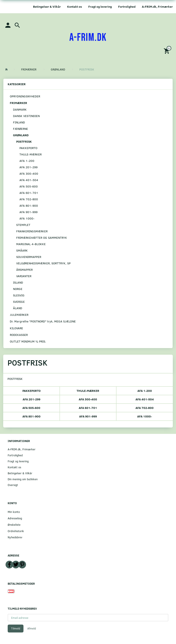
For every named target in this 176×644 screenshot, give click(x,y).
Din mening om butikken (23, 479)
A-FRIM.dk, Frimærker (157, 7)
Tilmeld (16, 628)
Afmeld (32, 628)
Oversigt (13, 485)
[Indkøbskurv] (167, 51)
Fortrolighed (127, 7)
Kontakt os (75, 7)
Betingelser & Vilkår (47, 7)
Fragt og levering (100, 7)
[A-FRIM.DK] (88, 38)
